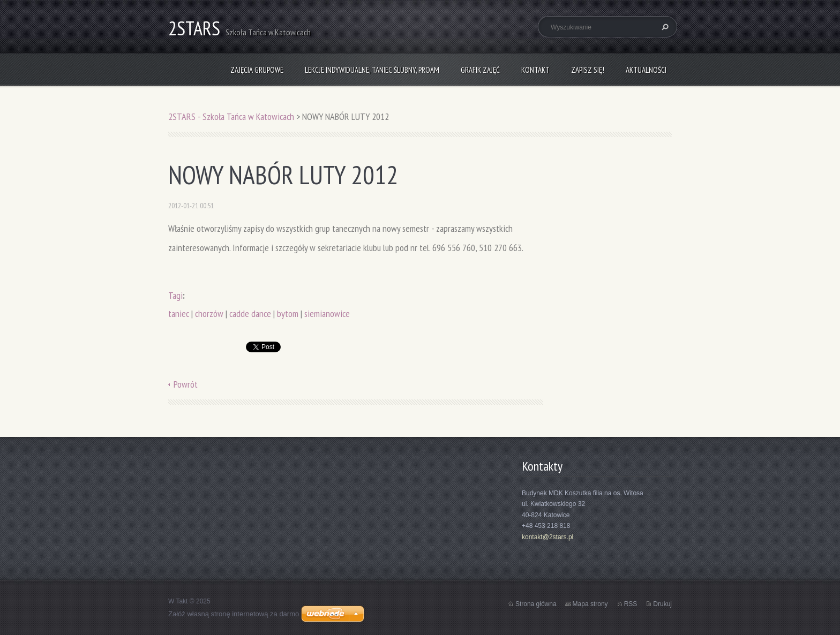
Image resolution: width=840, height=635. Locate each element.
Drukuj (662, 604)
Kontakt (535, 70)
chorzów (209, 313)
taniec (179, 313)
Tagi (175, 295)
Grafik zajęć (480, 70)
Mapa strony (590, 604)
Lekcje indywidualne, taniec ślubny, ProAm (372, 70)
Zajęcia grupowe (257, 70)
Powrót (186, 384)
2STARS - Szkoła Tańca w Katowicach (231, 116)
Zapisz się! (588, 70)
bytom (288, 313)
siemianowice (327, 313)
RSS (631, 604)
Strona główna (536, 604)
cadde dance (250, 313)
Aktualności (646, 70)
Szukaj (664, 27)
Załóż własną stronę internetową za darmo (234, 614)
